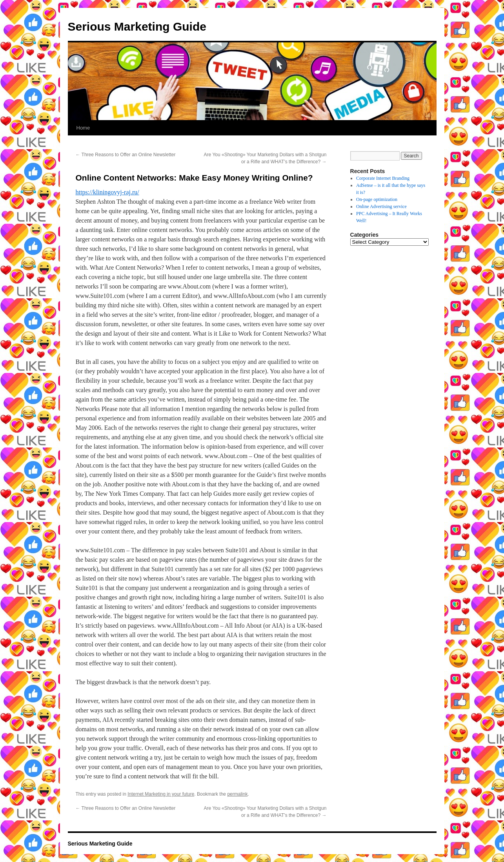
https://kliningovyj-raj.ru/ (107, 192)
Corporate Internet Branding (383, 178)
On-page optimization (377, 199)
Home (83, 128)
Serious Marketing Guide (137, 26)
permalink (237, 794)
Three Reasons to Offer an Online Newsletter (126, 155)
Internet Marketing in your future (161, 794)
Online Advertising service (381, 206)
